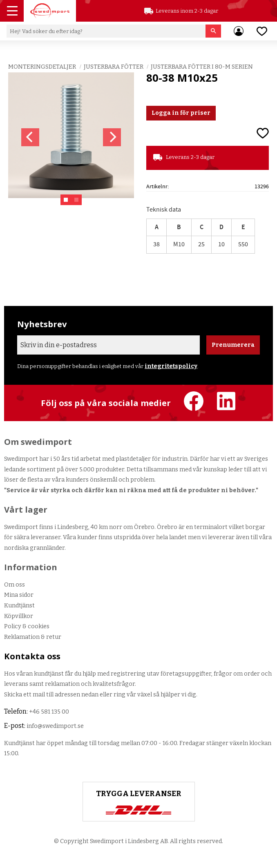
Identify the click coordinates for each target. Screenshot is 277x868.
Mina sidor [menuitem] (239, 31)
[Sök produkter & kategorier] (106, 31)
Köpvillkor (19, 616)
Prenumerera (233, 345)
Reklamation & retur (33, 637)
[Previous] (30, 137)
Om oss (15, 585)
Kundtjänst (19, 606)
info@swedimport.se (55, 726)
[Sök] (213, 31)
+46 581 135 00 (49, 712)
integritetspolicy (171, 366)
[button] (13, 12)
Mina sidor (19, 595)
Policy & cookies (27, 626)
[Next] (112, 137)
